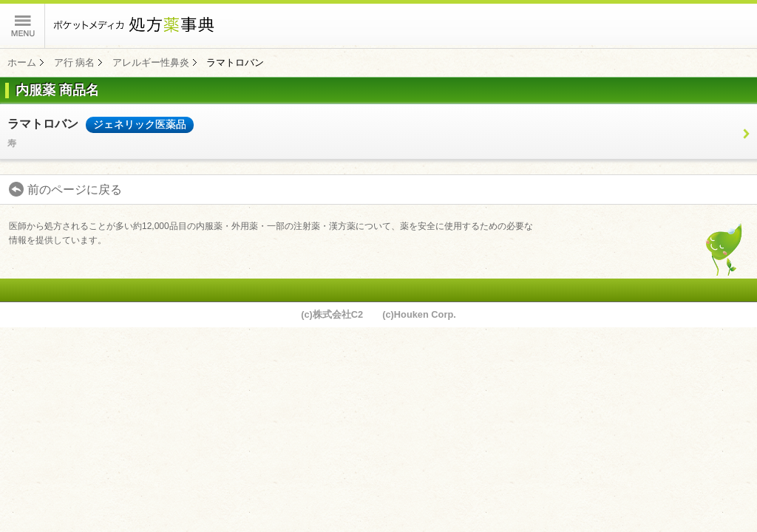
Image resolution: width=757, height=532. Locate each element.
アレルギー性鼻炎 (151, 62)
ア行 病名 (75, 62)
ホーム (22, 62)
